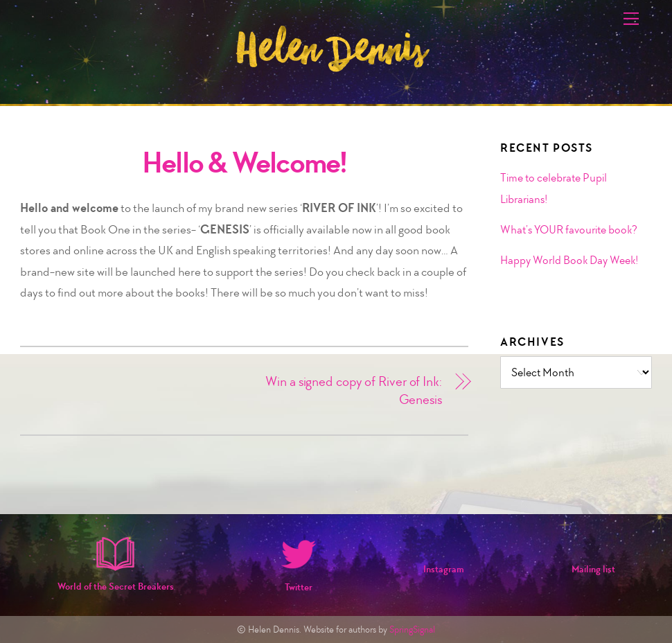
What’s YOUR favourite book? (569, 229)
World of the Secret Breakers (116, 587)
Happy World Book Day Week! (569, 260)
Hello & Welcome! (245, 163)
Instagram (444, 569)
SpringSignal (412, 629)
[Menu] (631, 19)
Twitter (299, 587)
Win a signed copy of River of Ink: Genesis (354, 390)
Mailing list (593, 569)
